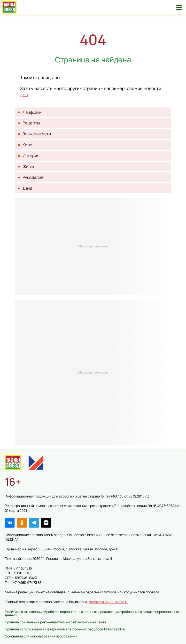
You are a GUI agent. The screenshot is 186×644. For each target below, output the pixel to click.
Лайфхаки (32, 112)
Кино (27, 145)
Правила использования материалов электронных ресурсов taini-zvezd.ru (65, 629)
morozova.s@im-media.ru (109, 602)
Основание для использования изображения (41, 636)
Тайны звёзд (9, 7)
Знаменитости (37, 134)
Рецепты (31, 123)
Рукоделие (33, 177)
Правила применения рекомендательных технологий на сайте (56, 622)
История (31, 156)
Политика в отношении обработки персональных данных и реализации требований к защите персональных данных (92, 613)
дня (24, 94)
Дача (27, 188)
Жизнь (29, 167)
